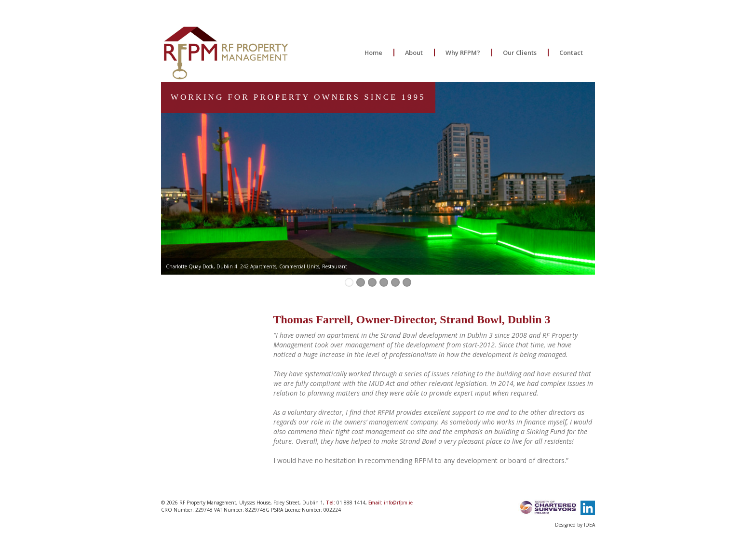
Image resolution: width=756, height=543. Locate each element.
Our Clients (520, 53)
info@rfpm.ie (398, 503)
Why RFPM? (463, 53)
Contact (571, 53)
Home (373, 53)
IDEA (589, 525)
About (414, 53)
